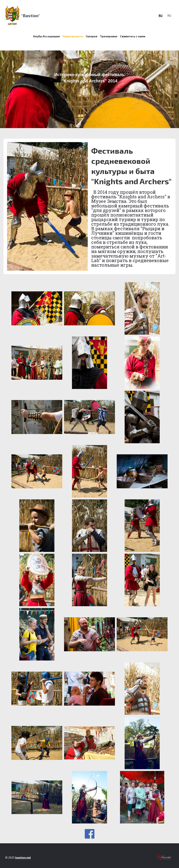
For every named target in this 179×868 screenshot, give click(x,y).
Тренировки (109, 36)
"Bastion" (31, 16)
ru (161, 16)
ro (169, 16)
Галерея (92, 36)
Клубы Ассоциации (47, 36)
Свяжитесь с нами (133, 36)
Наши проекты (73, 36)
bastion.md (23, 857)
